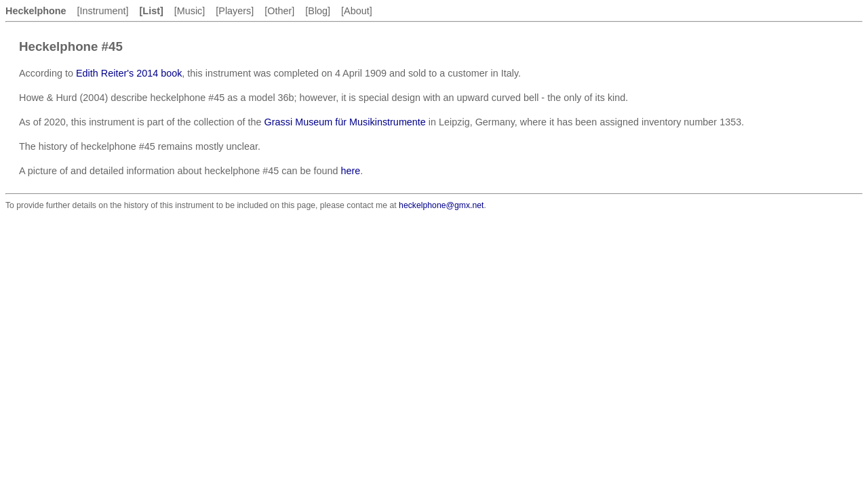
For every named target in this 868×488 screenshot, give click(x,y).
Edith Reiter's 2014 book (129, 73)
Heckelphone (36, 11)
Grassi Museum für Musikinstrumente (345, 122)
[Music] (190, 11)
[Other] (279, 11)
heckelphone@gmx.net (441, 205)
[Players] (235, 11)
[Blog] (318, 11)
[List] (152, 11)
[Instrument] (103, 11)
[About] (357, 11)
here (350, 171)
